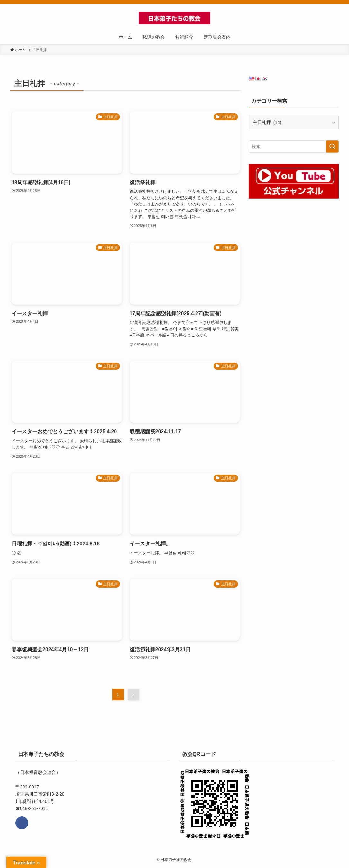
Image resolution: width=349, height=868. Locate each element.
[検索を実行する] (332, 146)
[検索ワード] (294, 146)
